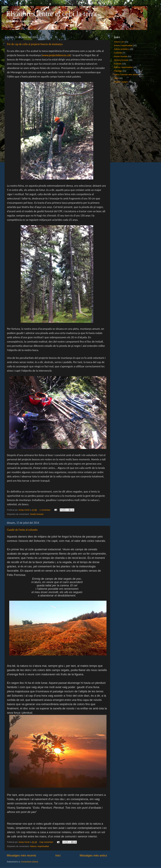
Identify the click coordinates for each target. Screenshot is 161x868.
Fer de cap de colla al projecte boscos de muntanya (35, 44)
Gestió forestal (37, 514)
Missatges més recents (21, 855)
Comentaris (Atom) (30, 862)
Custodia (118, 53)
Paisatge (118, 71)
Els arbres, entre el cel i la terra (51, 14)
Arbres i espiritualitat (123, 45)
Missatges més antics (93, 855)
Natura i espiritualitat (39, 846)
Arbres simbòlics (121, 49)
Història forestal (121, 60)
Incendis (118, 64)
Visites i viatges (121, 82)
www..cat (56, 55)
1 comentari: (45, 510)
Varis (116, 78)
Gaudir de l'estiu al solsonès (22, 530)
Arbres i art (119, 42)
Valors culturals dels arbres (126, 75)
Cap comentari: (47, 842)
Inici (58, 855)
